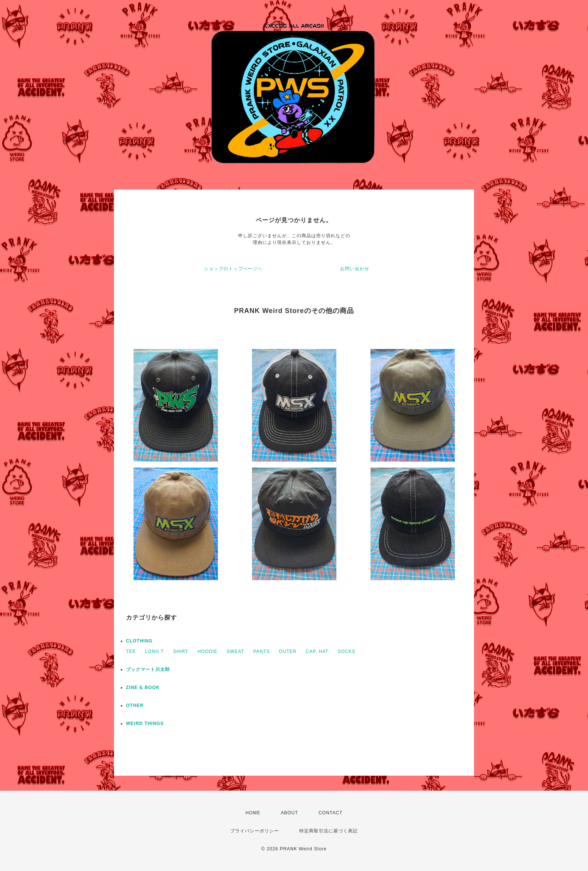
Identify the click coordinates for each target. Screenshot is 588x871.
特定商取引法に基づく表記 (328, 831)
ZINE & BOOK (143, 687)
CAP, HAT (317, 651)
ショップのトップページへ (233, 269)
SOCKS (347, 651)
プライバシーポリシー (255, 831)
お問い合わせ (355, 269)
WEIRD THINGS (145, 724)
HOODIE (208, 651)
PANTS (261, 651)
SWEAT (235, 651)
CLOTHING (139, 641)
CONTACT (330, 813)
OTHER (135, 706)
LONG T (154, 651)
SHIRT (181, 651)
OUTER (288, 651)
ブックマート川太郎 (148, 669)
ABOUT (289, 813)
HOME (253, 813)
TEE (131, 651)
